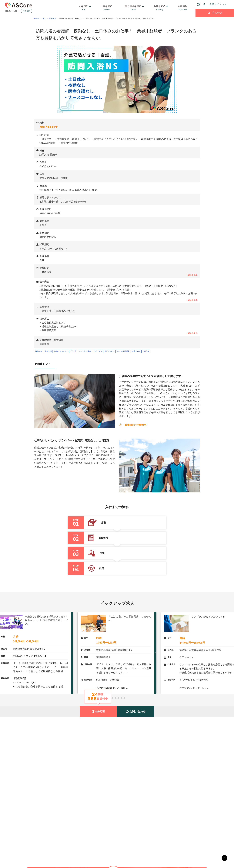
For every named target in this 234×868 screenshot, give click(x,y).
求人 (44, 19)
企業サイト (215, 4)
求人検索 (215, 13)
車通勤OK (136, 351)
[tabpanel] (117, 653)
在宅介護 (48, 351)
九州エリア (98, 351)
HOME (37, 19)
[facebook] (204, 4)
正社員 (74, 351)
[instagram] (198, 4)
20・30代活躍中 (123, 351)
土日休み (146, 351)
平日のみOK (110, 351)
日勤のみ (39, 351)
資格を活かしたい (61, 351)
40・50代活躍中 (85, 351)
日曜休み (53, 19)
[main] (224, 858)
